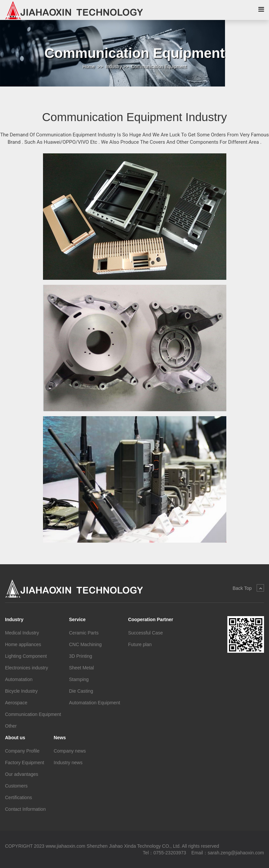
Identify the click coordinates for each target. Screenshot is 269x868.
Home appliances (23, 644)
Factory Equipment (25, 763)
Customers (16, 786)
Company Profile (22, 751)
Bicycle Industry (21, 691)
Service (77, 619)
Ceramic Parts (84, 633)
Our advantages (22, 774)
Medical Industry (22, 633)
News (60, 738)
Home (90, 66)
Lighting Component (26, 656)
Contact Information (25, 809)
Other (11, 726)
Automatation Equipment (94, 703)
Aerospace (16, 703)
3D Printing (80, 656)
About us (15, 738)
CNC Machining (85, 644)
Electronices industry (26, 668)
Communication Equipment (158, 66)
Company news (70, 751)
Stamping (79, 679)
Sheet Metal (81, 668)
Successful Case (145, 633)
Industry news (68, 763)
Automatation (19, 679)
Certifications (18, 797)
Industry (114, 66)
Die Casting (81, 691)
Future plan (140, 644)
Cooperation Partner (150, 619)
